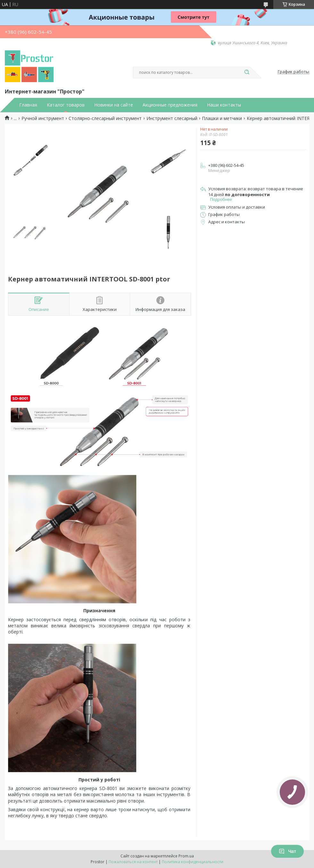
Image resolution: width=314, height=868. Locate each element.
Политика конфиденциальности (193, 862)
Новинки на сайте (114, 105)
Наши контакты (224, 105)
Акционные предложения (170, 105)
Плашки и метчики (222, 118)
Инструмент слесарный (172, 118)
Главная (28, 105)
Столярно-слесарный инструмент (105, 118)
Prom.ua (186, 856)
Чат (287, 851)
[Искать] (247, 73)
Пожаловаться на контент (133, 862)
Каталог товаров (66, 105)
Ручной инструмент (43, 118)
